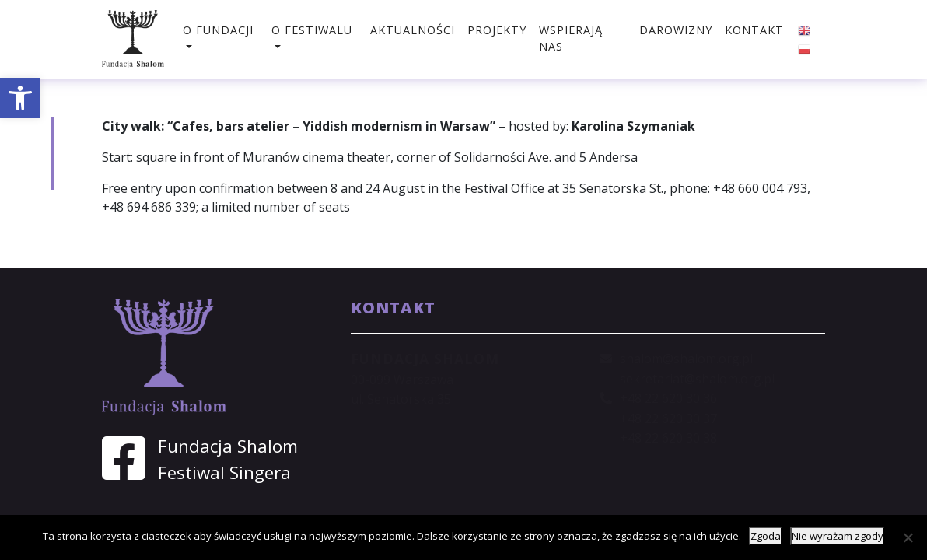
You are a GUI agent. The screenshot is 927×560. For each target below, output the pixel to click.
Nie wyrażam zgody (838, 536)
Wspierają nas (571, 38)
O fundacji (218, 30)
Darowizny (676, 30)
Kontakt (754, 30)
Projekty (497, 30)
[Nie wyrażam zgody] (908, 537)
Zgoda (766, 536)
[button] (20, 98)
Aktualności (413, 30)
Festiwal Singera (224, 472)
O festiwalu (312, 30)
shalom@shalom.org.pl (686, 359)
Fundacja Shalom (228, 446)
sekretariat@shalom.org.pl (697, 379)
